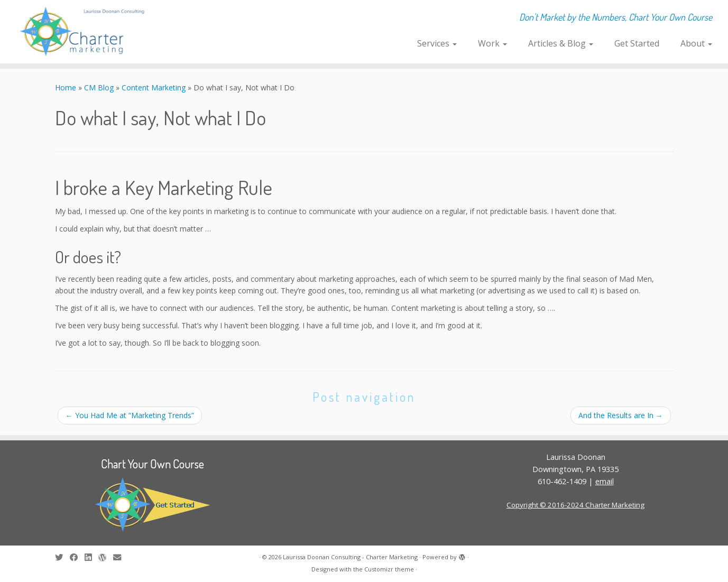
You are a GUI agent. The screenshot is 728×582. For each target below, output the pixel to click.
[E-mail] (121, 557)
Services (437, 43)
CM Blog (99, 87)
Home (66, 87)
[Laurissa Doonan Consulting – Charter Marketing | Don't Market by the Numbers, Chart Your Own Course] (84, 32)
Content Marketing (154, 87)
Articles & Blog (561, 43)
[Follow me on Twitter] (62, 557)
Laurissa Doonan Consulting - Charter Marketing (350, 557)
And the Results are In (621, 415)
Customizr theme (389, 569)
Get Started (637, 43)
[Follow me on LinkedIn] (91, 557)
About (696, 43)
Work (492, 43)
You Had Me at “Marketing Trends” (130, 415)
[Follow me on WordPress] (106, 557)
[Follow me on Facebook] (77, 557)
